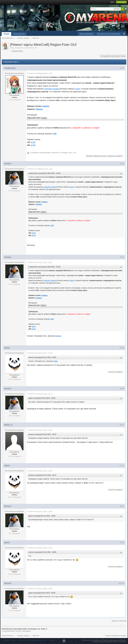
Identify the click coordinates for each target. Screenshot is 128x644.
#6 (122, 425)
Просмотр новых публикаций (109, 34)
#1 (122, 68)
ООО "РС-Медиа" (121, 642)
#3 (122, 257)
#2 (122, 164)
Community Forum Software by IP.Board (95, 640)
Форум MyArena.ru (8, 636)
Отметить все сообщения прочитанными (32, 640)
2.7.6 (33, 142)
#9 (122, 543)
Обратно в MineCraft (119, 621)
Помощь (52, 640)
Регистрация (121, 2)
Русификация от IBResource (117, 640)
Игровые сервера (23, 636)
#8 (122, 506)
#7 (122, 466)
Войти (112, 2)
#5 (122, 389)
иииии (59, 336)
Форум (6, 34)
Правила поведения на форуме (116, 636)
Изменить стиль (9, 640)
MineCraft (36, 636)
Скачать (46, 106)
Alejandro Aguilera (52, 89)
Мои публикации (86, 34)
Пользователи (19, 34)
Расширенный (126, 9)
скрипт (78, 89)
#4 (122, 348)
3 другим (111, 156)
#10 (121, 583)
